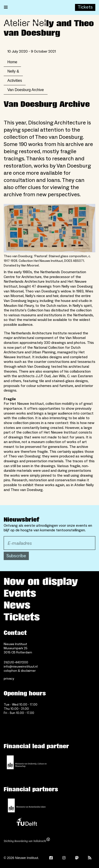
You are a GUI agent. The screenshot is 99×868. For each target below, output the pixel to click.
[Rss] (90, 858)
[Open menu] (6, 7)
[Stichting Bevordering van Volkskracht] (27, 841)
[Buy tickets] (85, 7)
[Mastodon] (77, 858)
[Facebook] (51, 858)
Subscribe (16, 556)
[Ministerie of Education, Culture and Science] (27, 762)
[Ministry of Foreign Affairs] (27, 805)
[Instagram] (64, 858)
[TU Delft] (27, 823)
